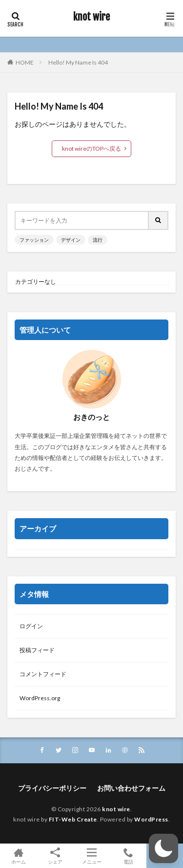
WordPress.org (40, 698)
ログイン (31, 626)
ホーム (18, 856)
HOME (25, 62)
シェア (55, 856)
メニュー (91, 856)
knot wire (91, 17)
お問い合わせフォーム (131, 788)
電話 (128, 856)
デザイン (71, 240)
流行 (98, 240)
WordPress (151, 819)
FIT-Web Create (73, 819)
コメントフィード (43, 674)
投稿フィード (37, 650)
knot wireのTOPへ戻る (91, 148)
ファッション (34, 240)
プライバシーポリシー (52, 788)
